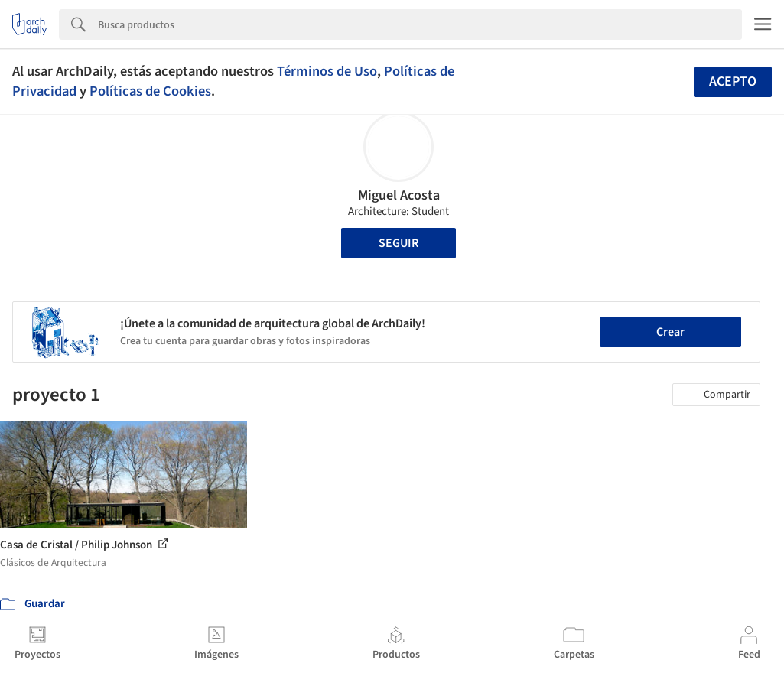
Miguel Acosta (399, 195)
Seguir (399, 243)
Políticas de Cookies (150, 91)
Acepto (733, 81)
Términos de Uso (327, 71)
